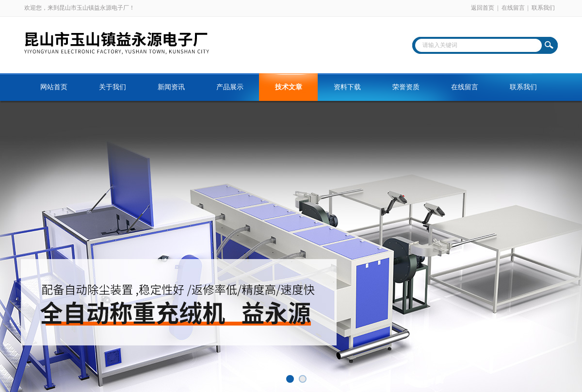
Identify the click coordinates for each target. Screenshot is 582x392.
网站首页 (54, 87)
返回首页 (483, 8)
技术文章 (289, 87)
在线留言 (513, 8)
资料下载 (347, 87)
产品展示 (230, 87)
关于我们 (113, 87)
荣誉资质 (406, 87)
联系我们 (543, 8)
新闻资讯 (171, 87)
